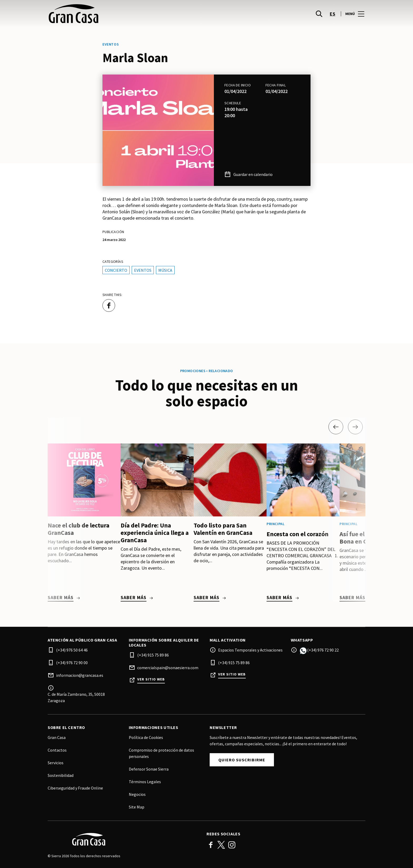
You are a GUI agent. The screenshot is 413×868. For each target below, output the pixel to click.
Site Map (137, 807)
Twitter (221, 845)
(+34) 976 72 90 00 (72, 663)
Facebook (211, 845)
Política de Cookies (146, 737)
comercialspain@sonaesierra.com (168, 668)
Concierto (116, 270)
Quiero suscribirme (242, 760)
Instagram (232, 845)
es (333, 16)
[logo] (128, 16)
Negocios (137, 794)
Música (165, 270)
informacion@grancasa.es (80, 675)
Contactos (57, 750)
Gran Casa (57, 737)
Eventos (143, 270)
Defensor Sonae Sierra (149, 769)
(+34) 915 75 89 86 (153, 655)
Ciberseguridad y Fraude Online (75, 788)
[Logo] (124, 839)
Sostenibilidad (61, 775)
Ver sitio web (151, 679)
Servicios (56, 763)
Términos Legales (145, 782)
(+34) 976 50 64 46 (72, 650)
